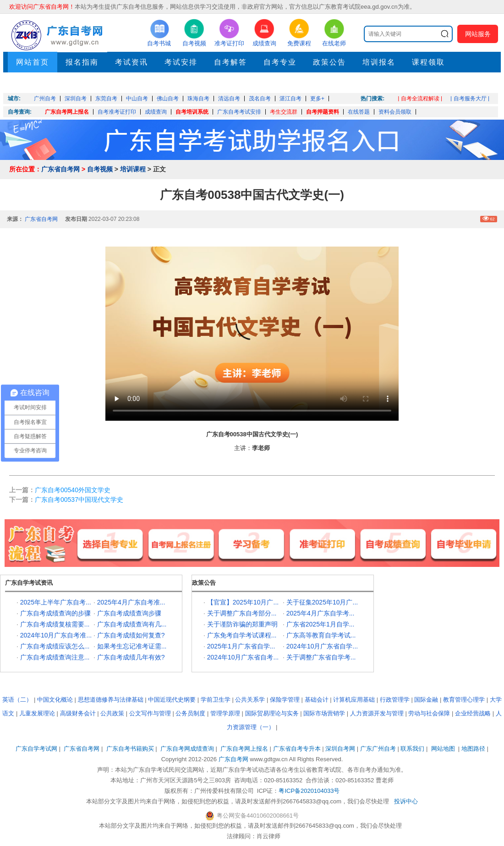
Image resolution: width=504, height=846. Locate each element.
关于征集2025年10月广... (322, 602)
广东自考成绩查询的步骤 (55, 613)
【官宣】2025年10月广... (243, 602)
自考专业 (280, 62)
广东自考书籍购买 (130, 749)
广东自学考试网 (36, 749)
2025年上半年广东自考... (56, 602)
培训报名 (379, 62)
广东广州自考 (378, 749)
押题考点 (33, 83)
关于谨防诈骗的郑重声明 (242, 624)
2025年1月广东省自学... (241, 646)
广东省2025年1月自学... (320, 624)
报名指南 (82, 62)
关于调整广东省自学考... (321, 657)
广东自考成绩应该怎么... (55, 646)
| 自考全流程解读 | (420, 99)
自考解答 (230, 62)
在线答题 (359, 112)
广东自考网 (233, 759)
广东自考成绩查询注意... (55, 657)
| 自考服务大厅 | (470, 99)
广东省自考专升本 (297, 749)
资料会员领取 (395, 112)
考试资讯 (131, 62)
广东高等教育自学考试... (321, 635)
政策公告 (329, 62)
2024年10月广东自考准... (56, 635)
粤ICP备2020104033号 (309, 791)
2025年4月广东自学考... (320, 613)
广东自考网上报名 (67, 112)
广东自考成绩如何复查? (131, 635)
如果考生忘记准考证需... (132, 646)
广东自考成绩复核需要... (55, 624)
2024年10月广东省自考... (243, 657)
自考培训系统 (192, 112)
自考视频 (100, 169)
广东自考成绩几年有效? (131, 657)
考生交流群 (284, 112)
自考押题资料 (323, 112)
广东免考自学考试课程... (242, 635)
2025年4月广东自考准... (131, 602)
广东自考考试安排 (239, 112)
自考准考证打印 (117, 112)
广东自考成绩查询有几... (132, 624)
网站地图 (443, 749)
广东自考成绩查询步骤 (129, 613)
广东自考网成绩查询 (187, 749)
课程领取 (428, 62)
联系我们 (412, 749)
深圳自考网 (340, 749)
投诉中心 (406, 801)
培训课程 (133, 169)
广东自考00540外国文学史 (73, 490)
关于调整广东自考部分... (242, 613)
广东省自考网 (60, 169)
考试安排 (181, 62)
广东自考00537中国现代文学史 (79, 500)
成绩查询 (156, 112)
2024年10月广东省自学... (322, 646)
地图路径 (474, 749)
